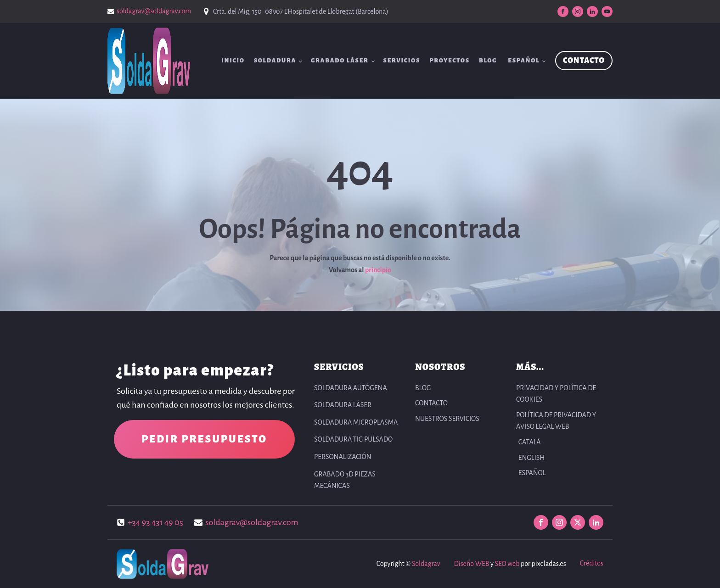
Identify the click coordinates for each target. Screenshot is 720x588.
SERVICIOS (402, 61)
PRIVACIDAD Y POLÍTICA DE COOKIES (556, 394)
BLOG (488, 61)
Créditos (592, 563)
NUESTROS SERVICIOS (447, 419)
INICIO (233, 61)
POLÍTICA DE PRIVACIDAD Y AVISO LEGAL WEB (556, 421)
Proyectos (450, 61)
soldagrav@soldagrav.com (154, 11)
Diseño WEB (471, 564)
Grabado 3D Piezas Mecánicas (345, 480)
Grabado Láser (340, 61)
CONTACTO (584, 61)
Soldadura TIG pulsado (353, 439)
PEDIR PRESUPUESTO (204, 439)
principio (378, 270)
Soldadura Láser (343, 405)
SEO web (507, 564)
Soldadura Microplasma (356, 422)
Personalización (343, 457)
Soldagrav (426, 564)
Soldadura (275, 61)
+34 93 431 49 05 (155, 522)
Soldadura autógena (351, 388)
